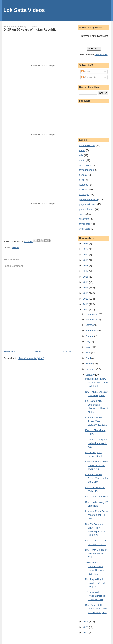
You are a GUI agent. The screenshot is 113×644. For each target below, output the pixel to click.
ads (81, 155)
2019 (86, 260)
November (92, 319)
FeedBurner (101, 54)
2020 (86, 255)
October (91, 325)
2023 (86, 243)
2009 (86, 621)
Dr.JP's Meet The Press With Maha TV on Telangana (96, 609)
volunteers (85, 229)
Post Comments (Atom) (31, 358)
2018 (86, 266)
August (90, 336)
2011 (86, 304)
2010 (86, 310)
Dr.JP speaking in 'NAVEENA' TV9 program (95, 583)
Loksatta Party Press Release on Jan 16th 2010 (97, 465)
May (88, 353)
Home (39, 352)
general (83, 175)
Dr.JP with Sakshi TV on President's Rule (97, 554)
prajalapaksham (88, 204)
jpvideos (15, 248)
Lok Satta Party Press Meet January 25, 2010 (96, 421)
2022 (86, 249)
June (89, 347)
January (91, 375)
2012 (86, 299)
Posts (86, 71)
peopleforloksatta (88, 199)
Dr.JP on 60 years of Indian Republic (30, 29)
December (92, 314)
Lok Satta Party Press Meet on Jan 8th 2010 (97, 478)
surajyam (84, 219)
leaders (83, 190)
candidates (85, 165)
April (89, 358)
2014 (86, 288)
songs (82, 214)
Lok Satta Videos (24, 10)
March (90, 364)
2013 (86, 293)
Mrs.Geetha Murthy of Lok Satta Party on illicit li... (96, 383)
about (82, 150)
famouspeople (87, 170)
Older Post (67, 352)
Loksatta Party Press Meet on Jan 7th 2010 (97, 515)
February (91, 369)
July (88, 342)
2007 (86, 633)
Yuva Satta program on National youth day (96, 443)
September (92, 331)
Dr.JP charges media (97, 496)
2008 (86, 627)
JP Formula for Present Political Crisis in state (95, 596)
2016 (86, 277)
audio (82, 160)
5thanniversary (87, 145)
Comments (89, 77)
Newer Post (10, 352)
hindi (82, 180)
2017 (86, 271)
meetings (84, 194)
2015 (86, 282)
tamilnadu (84, 224)
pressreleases (87, 209)
